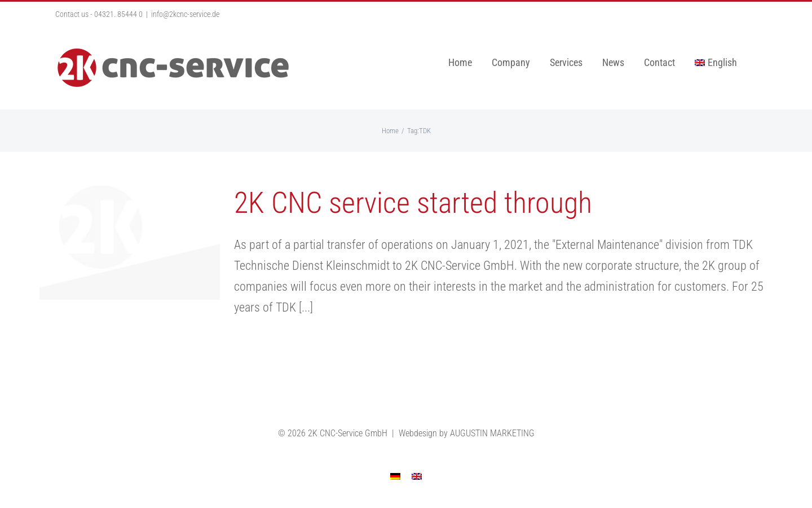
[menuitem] (716, 63)
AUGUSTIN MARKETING (492, 433)
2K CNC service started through (413, 203)
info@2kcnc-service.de (185, 14)
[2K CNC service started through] (130, 243)
